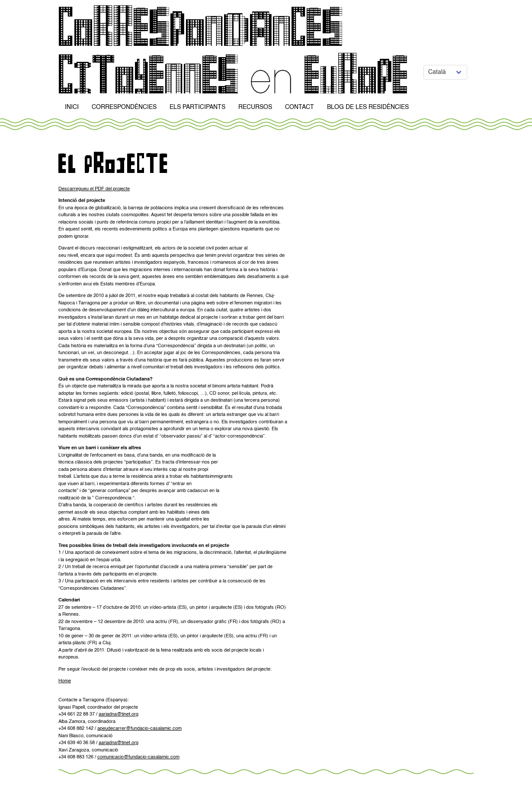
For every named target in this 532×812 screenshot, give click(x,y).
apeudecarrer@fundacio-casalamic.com (139, 729)
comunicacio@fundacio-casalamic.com (138, 757)
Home (65, 681)
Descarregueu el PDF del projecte (94, 189)
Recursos (255, 107)
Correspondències (124, 107)
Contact (300, 107)
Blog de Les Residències (368, 107)
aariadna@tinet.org (119, 714)
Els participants (197, 107)
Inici (72, 107)
